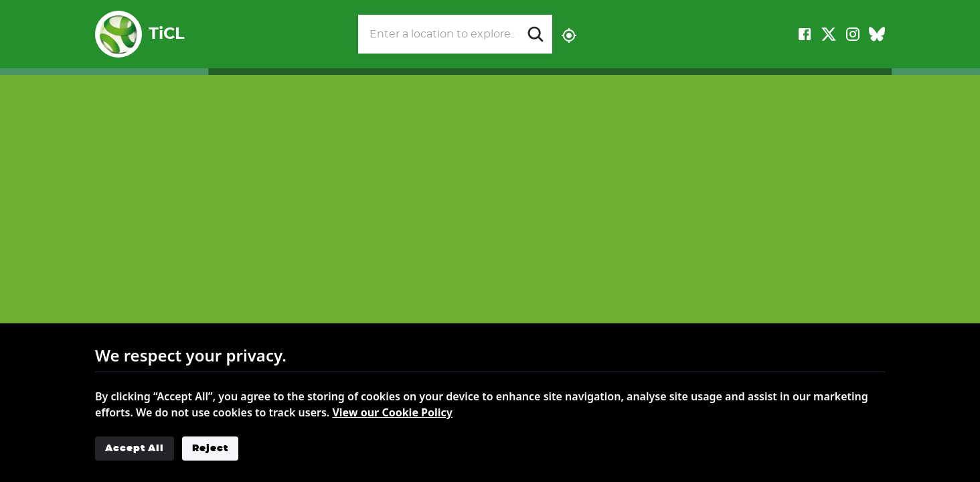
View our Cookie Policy (392, 412)
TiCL (140, 34)
